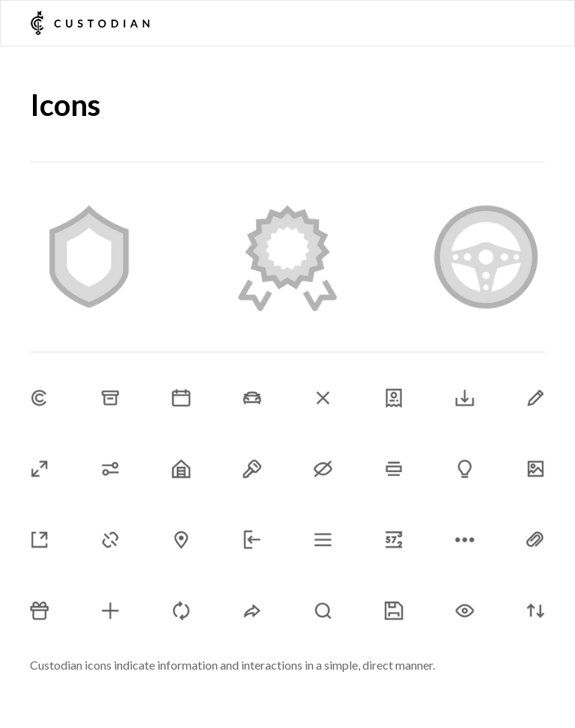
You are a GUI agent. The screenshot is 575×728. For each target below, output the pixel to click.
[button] (538, 23)
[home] (90, 23)
